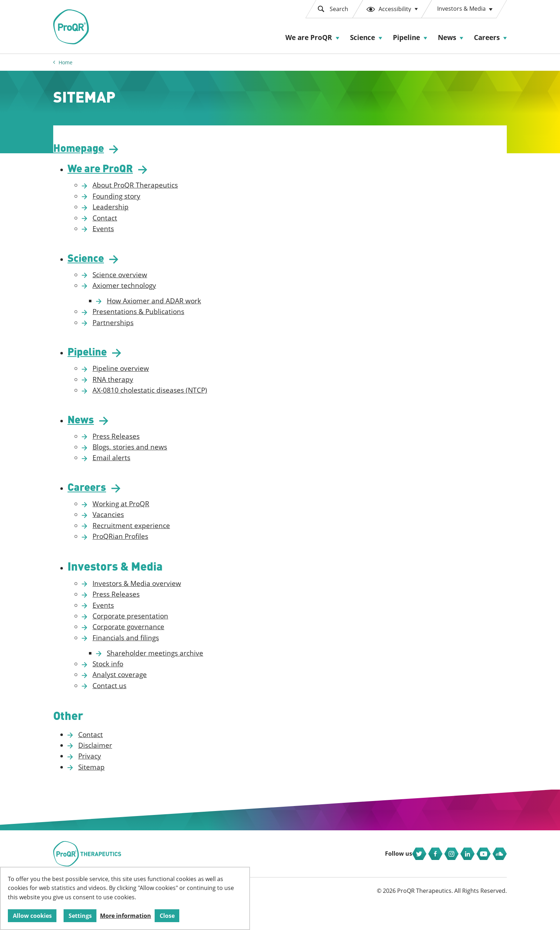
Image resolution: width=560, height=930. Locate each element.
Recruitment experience (167, 539)
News (447, 38)
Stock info (144, 678)
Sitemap (127, 782)
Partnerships (149, 330)
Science (362, 38)
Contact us (145, 700)
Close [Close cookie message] (167, 916)
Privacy (125, 771)
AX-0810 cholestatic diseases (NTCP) (186, 399)
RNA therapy (149, 388)
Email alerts (147, 469)
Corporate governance (164, 641)
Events (139, 234)
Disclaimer (131, 760)
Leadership (146, 212)
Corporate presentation (166, 630)
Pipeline (406, 38)
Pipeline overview (156, 378)
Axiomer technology (160, 293)
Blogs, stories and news (166, 458)
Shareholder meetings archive (191, 667)
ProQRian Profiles (156, 549)
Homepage (117, 151)
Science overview (156, 282)
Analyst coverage (155, 689)
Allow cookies (32, 916)
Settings (80, 916)
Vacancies (144, 528)
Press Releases (152, 447)
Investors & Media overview (172, 597)
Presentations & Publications (174, 319)
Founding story (152, 201)
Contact (141, 223)
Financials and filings (161, 652)
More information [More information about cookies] (126, 916)
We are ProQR (309, 38)
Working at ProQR (157, 517)
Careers (487, 38)
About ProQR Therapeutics (171, 190)
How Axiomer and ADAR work (190, 308)
